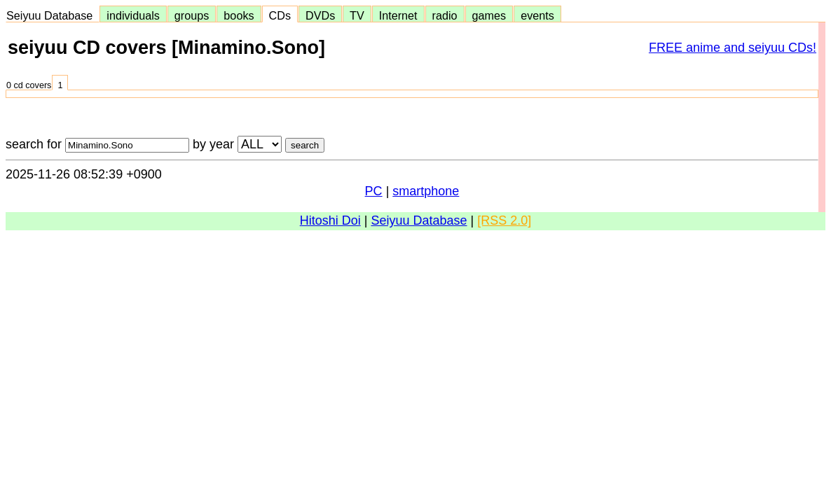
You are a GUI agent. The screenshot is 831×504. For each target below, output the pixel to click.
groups (192, 15)
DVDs (320, 15)
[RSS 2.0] (504, 220)
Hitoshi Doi (330, 220)
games (489, 15)
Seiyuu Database (53, 15)
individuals (133, 15)
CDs (280, 15)
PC (374, 191)
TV (357, 15)
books (239, 15)
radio (445, 15)
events (537, 15)
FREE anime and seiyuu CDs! (733, 48)
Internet (398, 15)
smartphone (426, 191)
